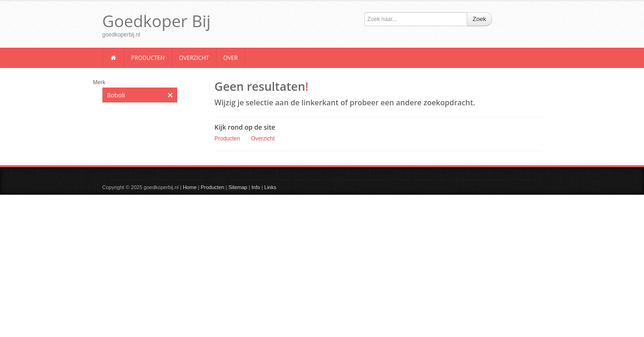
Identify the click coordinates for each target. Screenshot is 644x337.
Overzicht (194, 58)
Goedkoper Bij (157, 21)
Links (270, 187)
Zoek (480, 19)
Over (231, 58)
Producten (148, 58)
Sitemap (238, 187)
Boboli (140, 95)
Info (256, 187)
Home (190, 187)
